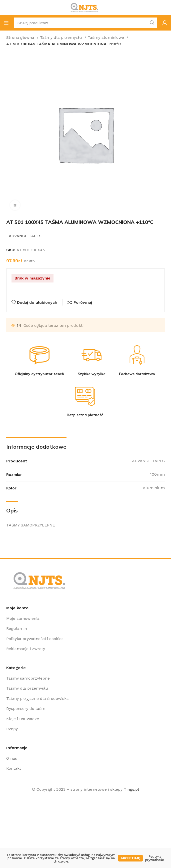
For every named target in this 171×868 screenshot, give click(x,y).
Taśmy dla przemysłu (62, 37)
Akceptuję (130, 858)
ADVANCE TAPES (25, 236)
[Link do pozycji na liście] (85, 619)
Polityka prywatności (155, 858)
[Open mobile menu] (6, 23)
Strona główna (21, 37)
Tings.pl (131, 789)
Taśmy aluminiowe (106, 37)
